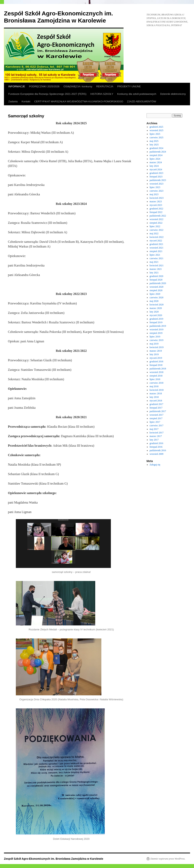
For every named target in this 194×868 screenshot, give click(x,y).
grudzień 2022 (156, 209)
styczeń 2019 (156, 358)
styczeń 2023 (156, 205)
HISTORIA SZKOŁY (102, 94)
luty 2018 (154, 397)
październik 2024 (158, 152)
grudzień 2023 (156, 173)
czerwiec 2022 (157, 230)
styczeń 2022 (156, 241)
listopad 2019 (156, 322)
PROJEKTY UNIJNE (129, 86)
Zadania (13, 101)
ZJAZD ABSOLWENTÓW (142, 101)
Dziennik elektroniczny (173, 94)
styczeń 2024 (156, 169)
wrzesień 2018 (157, 372)
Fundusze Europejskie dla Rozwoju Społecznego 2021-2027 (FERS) (47, 94)
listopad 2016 (156, 447)
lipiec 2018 (155, 379)
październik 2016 (158, 450)
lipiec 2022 (155, 226)
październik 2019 (158, 326)
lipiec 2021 (155, 255)
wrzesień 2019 (157, 330)
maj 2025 (154, 141)
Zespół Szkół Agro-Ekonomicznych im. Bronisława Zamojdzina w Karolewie (54, 859)
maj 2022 (154, 233)
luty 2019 (154, 354)
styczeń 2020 (156, 315)
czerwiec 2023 (157, 191)
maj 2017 (154, 429)
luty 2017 (154, 440)
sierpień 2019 (156, 333)
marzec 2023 (156, 201)
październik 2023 (158, 180)
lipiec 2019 (155, 337)
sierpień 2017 (156, 418)
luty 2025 (154, 145)
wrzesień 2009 (157, 454)
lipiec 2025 (155, 134)
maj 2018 (154, 386)
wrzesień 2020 (157, 287)
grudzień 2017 (156, 404)
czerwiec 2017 (157, 426)
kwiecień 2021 (157, 265)
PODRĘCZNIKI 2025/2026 (44, 86)
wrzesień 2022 (157, 219)
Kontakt (26, 101)
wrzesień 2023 (157, 184)
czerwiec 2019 (157, 340)
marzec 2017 (156, 436)
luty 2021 (154, 273)
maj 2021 (154, 262)
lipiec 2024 (155, 159)
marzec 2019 (156, 351)
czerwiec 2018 (157, 383)
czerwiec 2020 (157, 297)
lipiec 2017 (155, 422)
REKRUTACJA (105, 86)
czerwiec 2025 (157, 137)
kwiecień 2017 (157, 433)
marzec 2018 (156, 394)
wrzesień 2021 (157, 248)
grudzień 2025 (156, 127)
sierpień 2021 (156, 251)
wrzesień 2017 (157, 415)
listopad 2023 (156, 177)
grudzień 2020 (156, 276)
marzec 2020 (156, 308)
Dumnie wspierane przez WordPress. (168, 859)
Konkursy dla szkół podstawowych (137, 94)
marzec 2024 (156, 162)
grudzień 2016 (156, 443)
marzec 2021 (156, 269)
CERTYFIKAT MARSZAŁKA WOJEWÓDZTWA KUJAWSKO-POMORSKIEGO (79, 101)
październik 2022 (158, 216)
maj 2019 (154, 344)
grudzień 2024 (156, 148)
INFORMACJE (17, 86)
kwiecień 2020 (157, 305)
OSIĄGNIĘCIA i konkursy (78, 86)
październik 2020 (158, 283)
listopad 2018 (156, 365)
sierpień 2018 (156, 376)
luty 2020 (154, 312)
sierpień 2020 (156, 290)
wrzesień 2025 (157, 130)
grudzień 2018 (156, 362)
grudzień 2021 (156, 244)
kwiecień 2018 (157, 390)
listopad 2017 (156, 408)
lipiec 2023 (155, 187)
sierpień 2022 (156, 223)
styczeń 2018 (156, 401)
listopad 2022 (156, 212)
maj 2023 (154, 194)
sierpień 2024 (156, 155)
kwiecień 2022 (157, 237)
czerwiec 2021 (157, 258)
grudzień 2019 (156, 319)
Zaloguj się (155, 465)
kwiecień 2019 (157, 347)
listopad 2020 (156, 280)
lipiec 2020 (155, 294)
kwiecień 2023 (157, 198)
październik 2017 (158, 411)
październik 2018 (158, 369)
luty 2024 (154, 166)
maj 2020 (154, 301)
